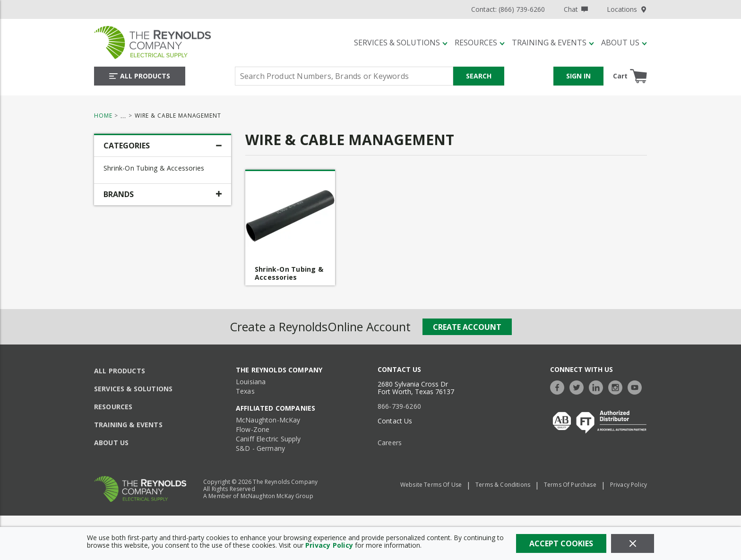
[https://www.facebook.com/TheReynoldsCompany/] (560, 386)
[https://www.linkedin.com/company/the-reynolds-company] (598, 386)
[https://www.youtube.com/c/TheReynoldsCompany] (637, 386)
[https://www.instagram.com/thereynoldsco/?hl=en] (618, 386)
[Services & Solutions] (401, 43)
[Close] (633, 543)
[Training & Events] (553, 43)
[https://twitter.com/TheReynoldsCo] (579, 386)
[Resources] (480, 43)
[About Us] (624, 43)
